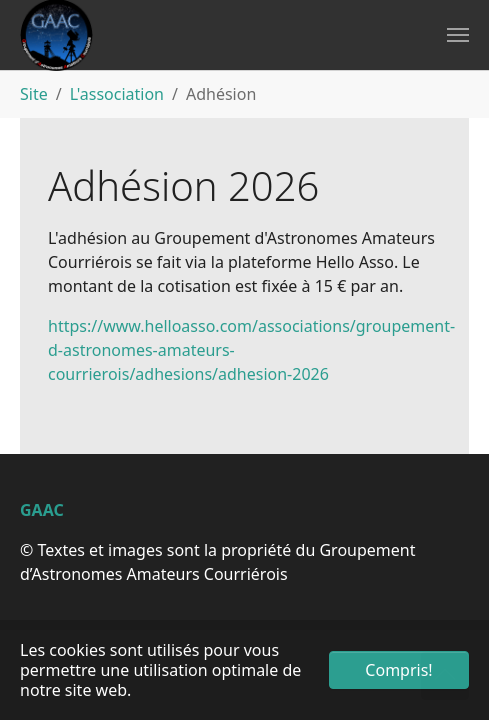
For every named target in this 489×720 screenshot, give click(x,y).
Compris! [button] (398, 670)
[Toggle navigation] (458, 35)
